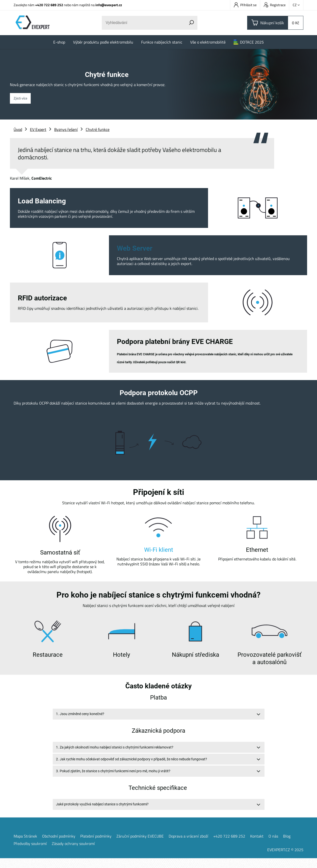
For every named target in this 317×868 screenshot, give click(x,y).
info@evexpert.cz (109, 5)
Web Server (135, 248)
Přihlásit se (245, 5)
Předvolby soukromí (30, 853)
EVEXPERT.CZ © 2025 (285, 859)
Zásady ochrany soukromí (73, 853)
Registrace (275, 5)
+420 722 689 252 (49, 5)
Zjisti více (22, 98)
